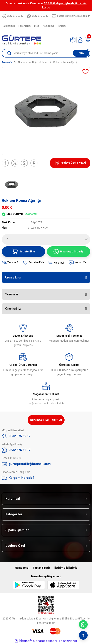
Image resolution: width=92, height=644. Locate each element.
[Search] (46, 53)
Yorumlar (12, 294)
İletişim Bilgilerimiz (66, 568)
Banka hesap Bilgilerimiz (46, 576)
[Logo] (21, 40)
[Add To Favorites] (85, 72)
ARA (81, 53)
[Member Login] (80, 40)
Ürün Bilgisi (13, 277)
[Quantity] (46, 239)
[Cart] (88, 40)
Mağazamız (22, 568)
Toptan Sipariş (41, 568)
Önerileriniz (13, 309)
